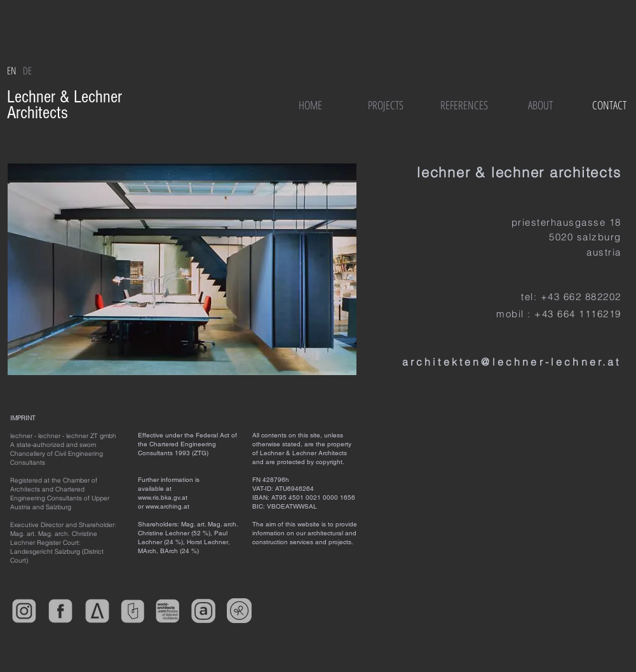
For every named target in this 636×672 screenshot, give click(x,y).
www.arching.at (167, 506)
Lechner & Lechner (67, 97)
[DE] (27, 71)
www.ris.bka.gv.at (163, 497)
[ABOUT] (540, 105)
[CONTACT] (609, 105)
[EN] (12, 71)
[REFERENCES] (464, 105)
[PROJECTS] (386, 105)
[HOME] (311, 105)
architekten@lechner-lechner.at (512, 362)
